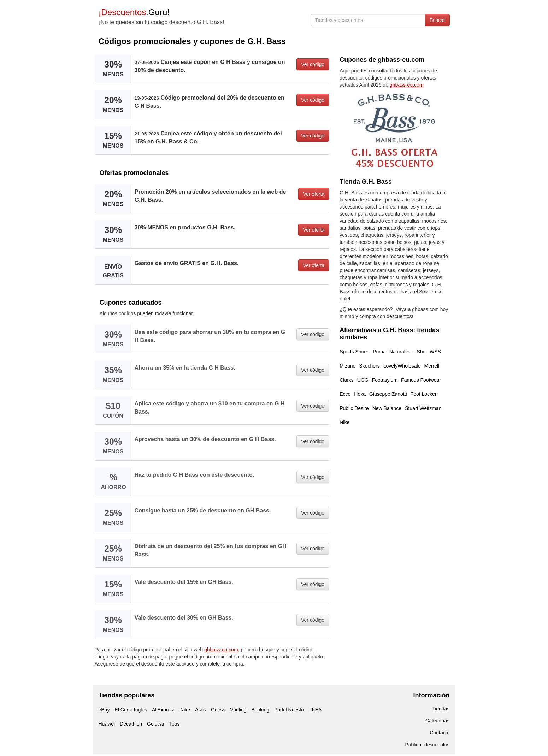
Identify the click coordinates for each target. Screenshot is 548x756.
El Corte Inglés (131, 710)
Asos (201, 710)
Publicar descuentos (427, 745)
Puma (379, 352)
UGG (363, 380)
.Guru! (134, 12)
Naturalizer (401, 352)
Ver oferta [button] (314, 194)
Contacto (440, 733)
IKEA (316, 710)
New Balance (387, 408)
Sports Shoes (354, 352)
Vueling (238, 710)
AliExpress (164, 710)
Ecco (345, 394)
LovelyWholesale (402, 366)
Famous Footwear (421, 380)
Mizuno (347, 366)
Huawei (107, 724)
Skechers (369, 366)
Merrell (432, 366)
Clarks (347, 380)
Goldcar (156, 724)
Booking (260, 710)
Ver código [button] (313, 64)
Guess (218, 710)
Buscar (437, 20)
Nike (344, 422)
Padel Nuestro (290, 710)
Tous (175, 724)
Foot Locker (424, 394)
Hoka (360, 394)
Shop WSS (429, 352)
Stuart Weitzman (423, 408)
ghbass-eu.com (221, 650)
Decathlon (131, 724)
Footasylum (385, 380)
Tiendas (441, 709)
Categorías (437, 721)
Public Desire (354, 408)
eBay (104, 710)
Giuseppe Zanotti (388, 394)
